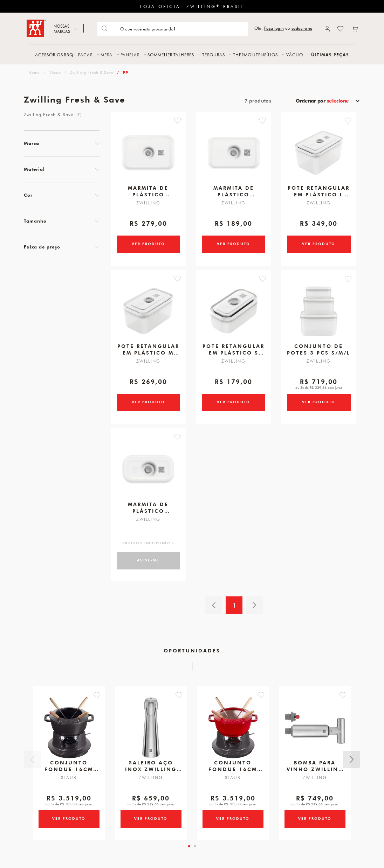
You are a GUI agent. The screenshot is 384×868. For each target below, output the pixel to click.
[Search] (180, 29)
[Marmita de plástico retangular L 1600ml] (148, 154)
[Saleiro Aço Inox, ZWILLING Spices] (151, 733)
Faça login (274, 28)
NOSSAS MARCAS (62, 29)
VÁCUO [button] (295, 55)
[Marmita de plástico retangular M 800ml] (234, 154)
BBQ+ (70, 55)
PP (125, 72)
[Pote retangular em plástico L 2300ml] (319, 154)
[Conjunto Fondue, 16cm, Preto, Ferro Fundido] (69, 733)
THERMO (242, 55)
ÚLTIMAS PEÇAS (330, 55)
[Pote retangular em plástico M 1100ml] (148, 314)
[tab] (189, 852)
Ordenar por (322, 101)
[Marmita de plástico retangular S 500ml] (148, 474)
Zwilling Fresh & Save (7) (53, 114)
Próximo (351, 764)
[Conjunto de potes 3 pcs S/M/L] (319, 314)
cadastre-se (302, 28)
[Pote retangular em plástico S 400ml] (234, 314)
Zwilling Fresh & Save (92, 72)
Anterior (33, 764)
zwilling (33, 72)
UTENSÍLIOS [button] (265, 55)
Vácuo (55, 72)
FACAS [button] (85, 55)
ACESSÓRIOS (49, 55)
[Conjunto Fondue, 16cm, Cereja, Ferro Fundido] (233, 733)
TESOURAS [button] (214, 55)
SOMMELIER (160, 55)
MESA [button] (107, 55)
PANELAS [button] (130, 55)
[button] (180, 121)
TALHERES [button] (184, 55)
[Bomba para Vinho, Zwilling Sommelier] (315, 733)
